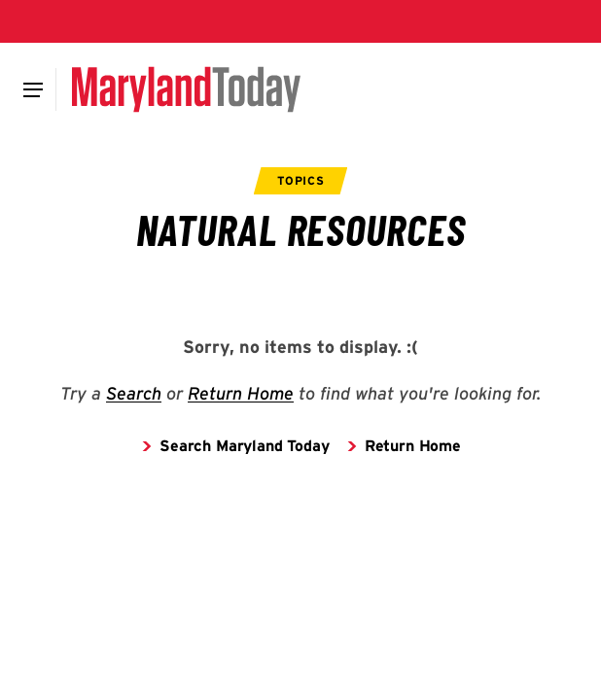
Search (134, 393)
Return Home (241, 393)
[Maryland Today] (186, 89)
